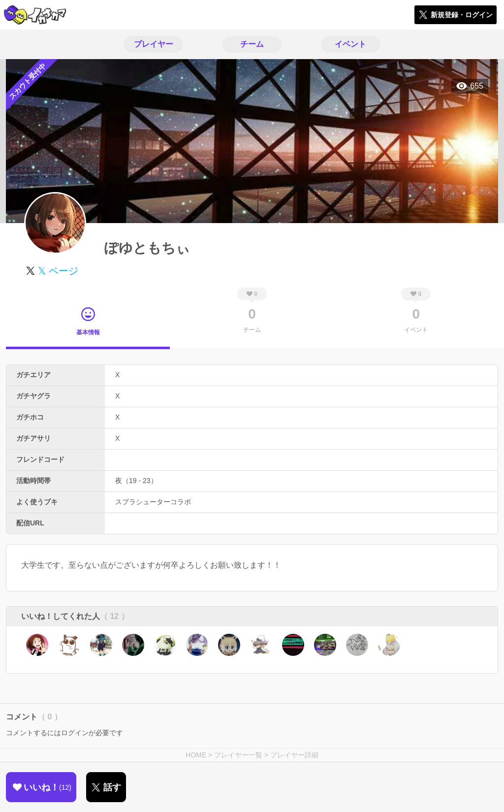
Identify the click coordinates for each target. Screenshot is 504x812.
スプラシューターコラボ (153, 502)
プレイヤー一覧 (238, 755)
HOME (196, 755)
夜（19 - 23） (136, 481)
